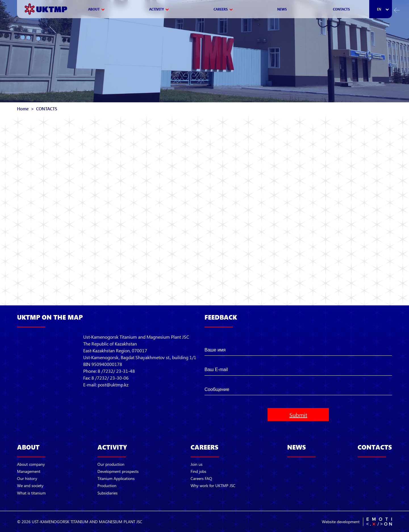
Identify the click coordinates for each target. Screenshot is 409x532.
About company (31, 464)
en (379, 9)
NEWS (282, 9)
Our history (27, 478)
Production (107, 486)
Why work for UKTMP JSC (213, 486)
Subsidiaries (108, 493)
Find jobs (198, 471)
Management (29, 471)
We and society (30, 486)
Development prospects (118, 471)
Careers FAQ (201, 478)
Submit (298, 415)
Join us (197, 464)
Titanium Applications (116, 478)
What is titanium (31, 493)
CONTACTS (341, 9)
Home (23, 109)
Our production (111, 464)
